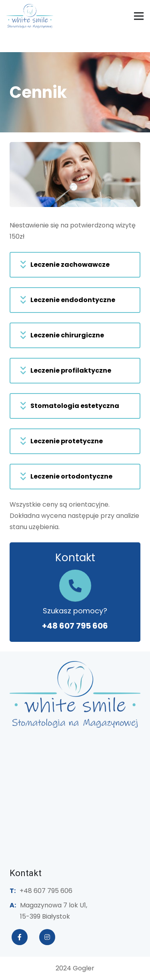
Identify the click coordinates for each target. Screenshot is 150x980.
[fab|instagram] (47, 937)
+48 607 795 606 (75, 626)
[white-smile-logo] (30, 16)
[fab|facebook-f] (20, 937)
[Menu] (139, 16)
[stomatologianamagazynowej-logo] (75, 695)
